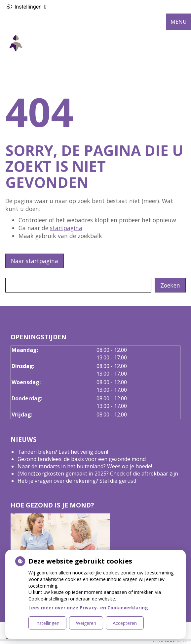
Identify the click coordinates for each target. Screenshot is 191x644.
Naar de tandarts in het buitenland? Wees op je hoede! (85, 466)
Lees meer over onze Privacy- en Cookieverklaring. (89, 608)
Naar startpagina (35, 261)
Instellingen (47, 623)
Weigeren (86, 623)
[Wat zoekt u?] (78, 285)
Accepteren (125, 623)
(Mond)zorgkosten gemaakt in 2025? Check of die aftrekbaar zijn (98, 474)
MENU (179, 22)
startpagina (66, 228)
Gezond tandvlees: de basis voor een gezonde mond (82, 459)
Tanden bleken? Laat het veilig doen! (63, 452)
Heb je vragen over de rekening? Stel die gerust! (77, 481)
